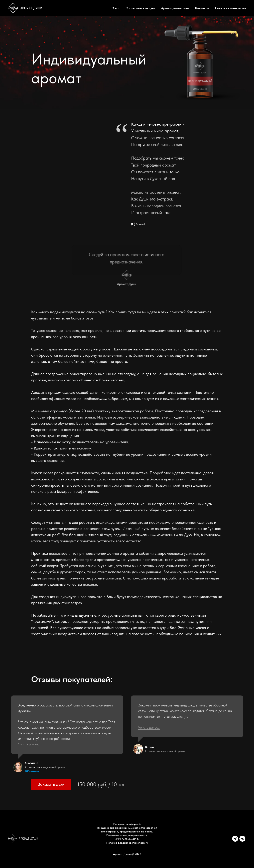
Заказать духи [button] (51, 784)
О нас (116, 8)
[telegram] (235, 841)
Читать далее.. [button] (29, 744)
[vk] (242, 841)
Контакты (202, 8)
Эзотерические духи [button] (141, 8)
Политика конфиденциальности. (127, 835)
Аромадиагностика (175, 8)
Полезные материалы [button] (231, 8)
